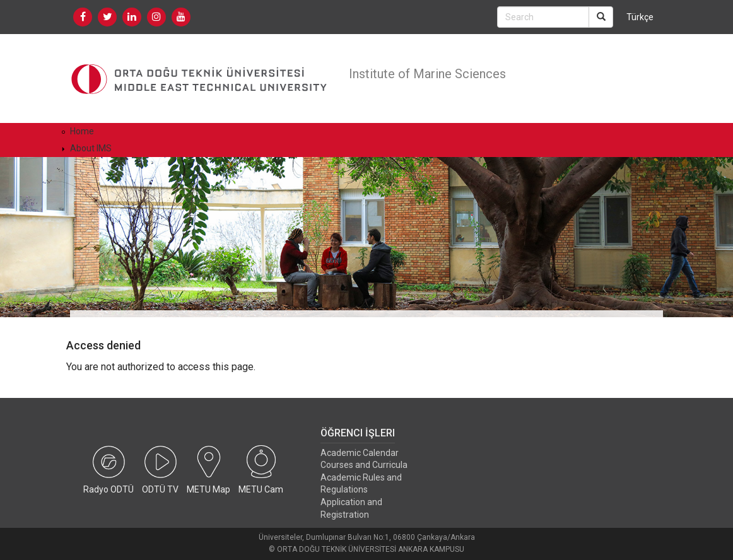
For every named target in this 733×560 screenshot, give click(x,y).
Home (82, 131)
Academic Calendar (360, 453)
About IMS (91, 148)
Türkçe (640, 17)
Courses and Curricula (364, 465)
